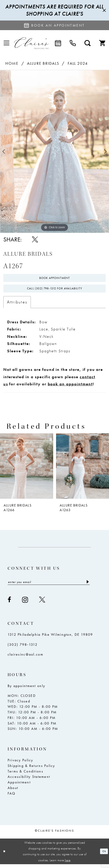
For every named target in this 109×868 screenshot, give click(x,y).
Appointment (19, 787)
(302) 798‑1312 (23, 649)
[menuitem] (6, 43)
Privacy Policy (20, 764)
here (68, 864)
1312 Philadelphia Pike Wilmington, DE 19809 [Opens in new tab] (50, 639)
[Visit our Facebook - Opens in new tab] (10, 604)
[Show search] (88, 43)
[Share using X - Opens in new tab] (35, 240)
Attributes (17, 305)
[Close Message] (104, 10)
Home (12, 63)
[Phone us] (73, 43)
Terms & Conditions (25, 775)
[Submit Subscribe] (87, 586)
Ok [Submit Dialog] (104, 855)
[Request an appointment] (54, 25)
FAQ (12, 797)
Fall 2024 (78, 63)
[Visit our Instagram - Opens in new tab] (25, 604)
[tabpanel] (54, 151)
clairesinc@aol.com (25, 658)
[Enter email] (49, 586)
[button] (6, 43)
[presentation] (27, 469)
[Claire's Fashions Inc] (31, 43)
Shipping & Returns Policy (31, 770)
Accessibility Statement (29, 781)
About (13, 792)
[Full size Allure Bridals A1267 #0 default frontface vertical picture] (54, 151)
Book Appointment (55, 279)
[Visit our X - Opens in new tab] (42, 604)
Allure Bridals (43, 63)
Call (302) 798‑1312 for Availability (55, 291)
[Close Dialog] (5, 855)
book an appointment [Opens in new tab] (70, 387)
